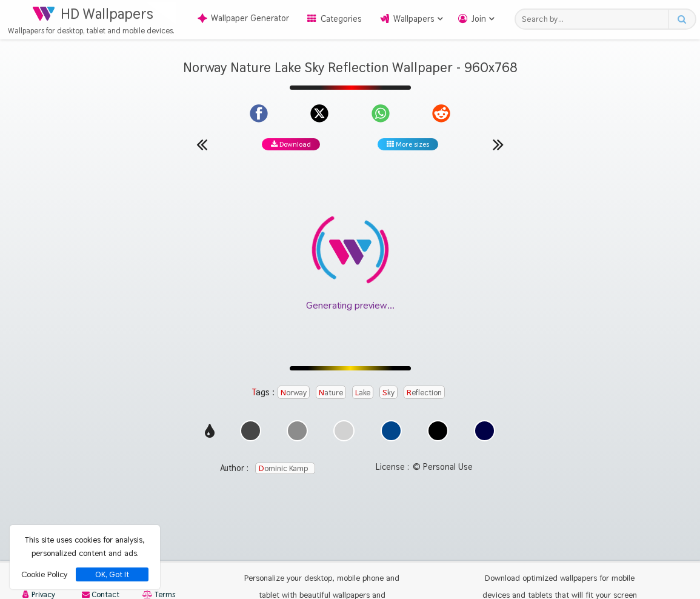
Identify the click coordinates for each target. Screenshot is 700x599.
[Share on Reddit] (441, 113)
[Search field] (595, 19)
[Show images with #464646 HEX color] (251, 438)
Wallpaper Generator (243, 18)
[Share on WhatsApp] (381, 113)
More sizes (408, 144)
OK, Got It (112, 574)
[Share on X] (319, 113)
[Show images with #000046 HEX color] (485, 438)
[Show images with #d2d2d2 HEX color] (344, 438)
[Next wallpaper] (498, 144)
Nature (331, 392)
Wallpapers (414, 19)
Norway (294, 392)
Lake (363, 392)
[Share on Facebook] (259, 113)
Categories (341, 19)
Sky (388, 392)
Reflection (424, 392)
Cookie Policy (44, 574)
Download (291, 144)
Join (479, 19)
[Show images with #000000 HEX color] (438, 438)
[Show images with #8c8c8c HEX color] (297, 438)
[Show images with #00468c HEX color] (391, 438)
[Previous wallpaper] (202, 144)
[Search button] (682, 19)
